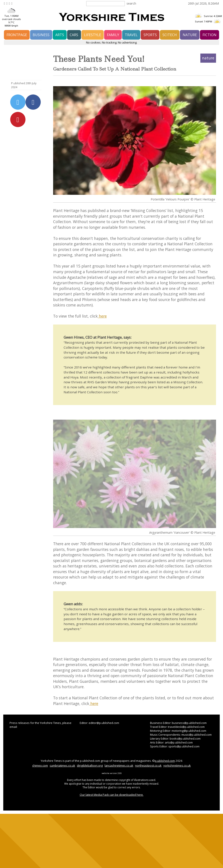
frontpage (17, 35)
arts (60, 35)
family (113, 35)
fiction (209, 35)
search (131, 3)
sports (150, 35)
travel (131, 35)
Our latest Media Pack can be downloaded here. (112, 795)
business (41, 35)
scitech (170, 35)
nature (190, 35)
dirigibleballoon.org (90, 765)
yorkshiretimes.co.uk (177, 765)
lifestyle (93, 35)
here (102, 316)
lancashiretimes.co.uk (119, 765)
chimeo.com (40, 765)
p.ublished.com (165, 761)
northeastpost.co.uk (148, 765)
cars (74, 35)
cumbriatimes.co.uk (62, 765)
